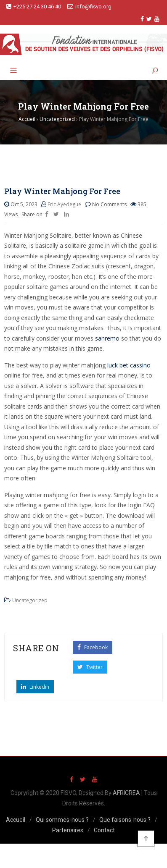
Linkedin (35, 687)
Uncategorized (30, 600)
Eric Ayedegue (64, 204)
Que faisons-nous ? (125, 820)
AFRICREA (126, 793)
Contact (104, 830)
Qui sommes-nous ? (62, 820)
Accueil (16, 820)
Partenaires (68, 830)
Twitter (90, 667)
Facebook (93, 647)
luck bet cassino (129, 365)
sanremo (107, 338)
